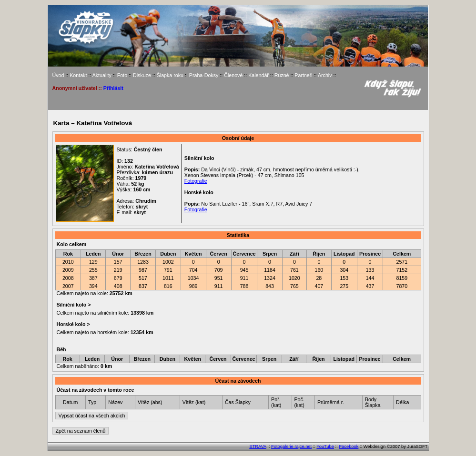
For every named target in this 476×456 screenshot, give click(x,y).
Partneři (303, 75)
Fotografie (196, 181)
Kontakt (78, 75)
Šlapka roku (170, 75)
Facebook (349, 446)
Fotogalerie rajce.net (291, 446)
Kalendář (258, 75)
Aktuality (102, 75)
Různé (282, 75)
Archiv (325, 75)
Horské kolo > (73, 324)
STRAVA (258, 446)
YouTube (325, 446)
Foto (122, 75)
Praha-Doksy (204, 75)
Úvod (58, 75)
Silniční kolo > (73, 305)
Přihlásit (113, 88)
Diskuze (142, 75)
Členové (233, 75)
